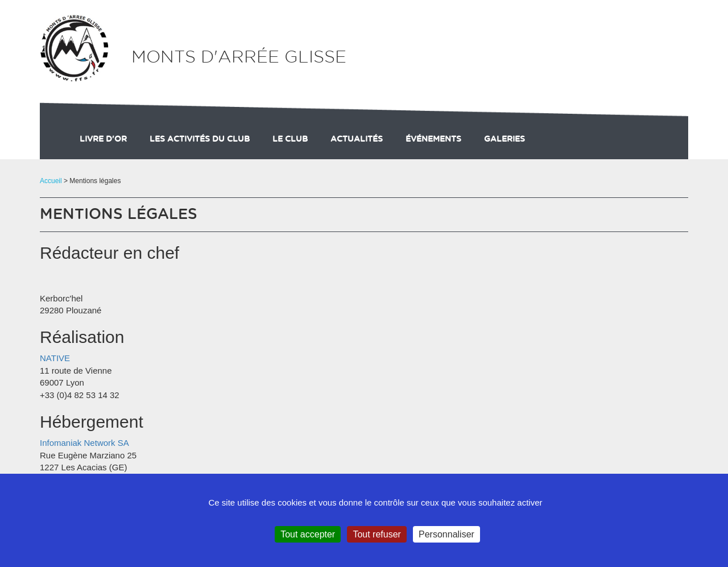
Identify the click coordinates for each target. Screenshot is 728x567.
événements (433, 139)
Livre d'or (103, 139)
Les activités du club (200, 139)
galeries (504, 139)
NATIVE (55, 358)
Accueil (51, 181)
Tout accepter (308, 534)
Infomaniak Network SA (84, 443)
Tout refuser (377, 534)
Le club (290, 139)
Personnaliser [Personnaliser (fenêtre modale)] (446, 534)
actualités (357, 139)
